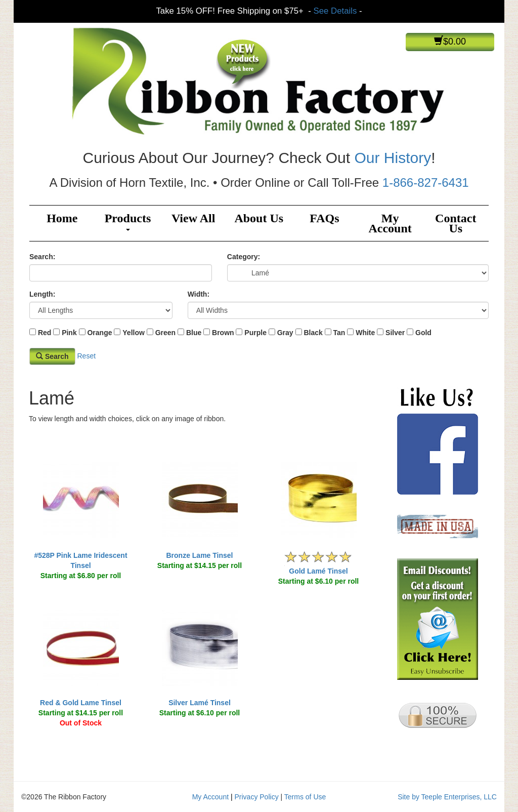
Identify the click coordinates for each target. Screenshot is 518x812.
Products (128, 221)
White (365, 333)
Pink (69, 333)
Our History (393, 158)
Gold (423, 333)
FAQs (324, 218)
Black (313, 333)
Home (62, 218)
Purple (255, 333)
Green (165, 333)
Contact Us (456, 223)
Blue (194, 333)
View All (193, 218)
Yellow (134, 333)
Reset (86, 356)
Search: (42, 257)
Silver (395, 333)
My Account (390, 223)
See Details (335, 11)
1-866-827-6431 (426, 182)
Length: (42, 294)
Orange (99, 333)
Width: (199, 294)
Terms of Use (305, 797)
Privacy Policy (257, 797)
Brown (223, 333)
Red (45, 333)
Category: (244, 257)
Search (52, 356)
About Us (259, 218)
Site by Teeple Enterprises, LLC (447, 797)
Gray (285, 333)
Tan (339, 333)
